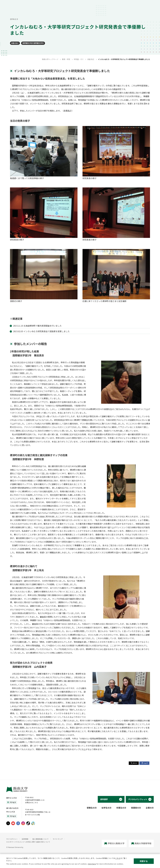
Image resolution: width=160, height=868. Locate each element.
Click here (92, 864)
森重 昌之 (15, 43)
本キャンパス (11, 798)
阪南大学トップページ (50, 59)
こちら (118, 858)
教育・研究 (66, 59)
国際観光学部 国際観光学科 (33, 43)
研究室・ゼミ (79, 59)
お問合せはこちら (31, 803)
